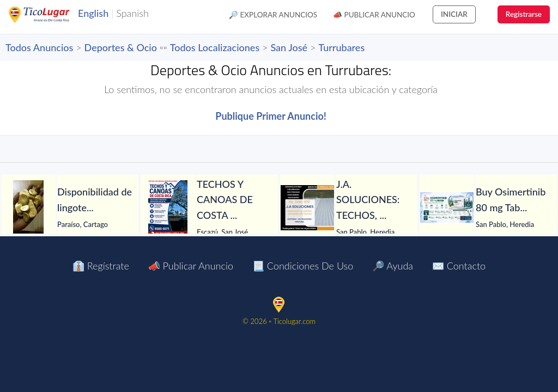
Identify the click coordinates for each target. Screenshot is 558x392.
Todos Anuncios (39, 47)
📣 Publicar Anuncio (374, 15)
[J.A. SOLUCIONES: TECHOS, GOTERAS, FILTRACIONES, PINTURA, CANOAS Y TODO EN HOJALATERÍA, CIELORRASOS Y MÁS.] (307, 208)
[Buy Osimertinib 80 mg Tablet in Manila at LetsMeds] (447, 207)
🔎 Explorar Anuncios (273, 15)
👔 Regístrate (101, 266)
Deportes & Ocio (121, 47)
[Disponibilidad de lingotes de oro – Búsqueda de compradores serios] (28, 207)
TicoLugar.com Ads (51, 15)
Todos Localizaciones (215, 47)
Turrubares (341, 47)
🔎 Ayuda (393, 266)
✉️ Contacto (459, 266)
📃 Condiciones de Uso (303, 266)
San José (289, 47)
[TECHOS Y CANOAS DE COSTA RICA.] (168, 207)
